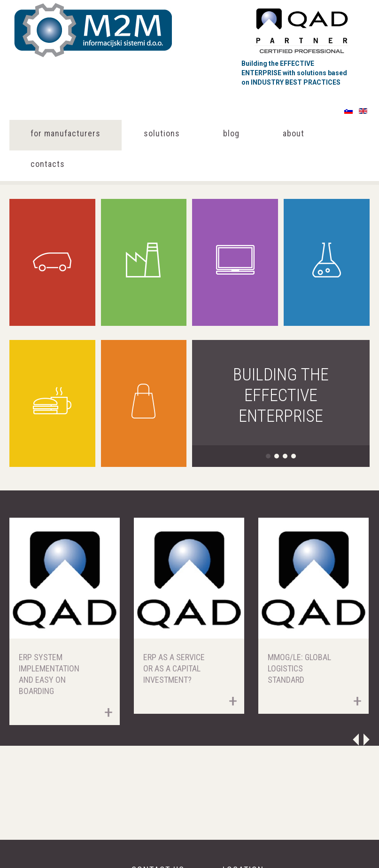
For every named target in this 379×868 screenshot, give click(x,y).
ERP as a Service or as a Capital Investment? (174, 668)
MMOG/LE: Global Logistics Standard (299, 668)
